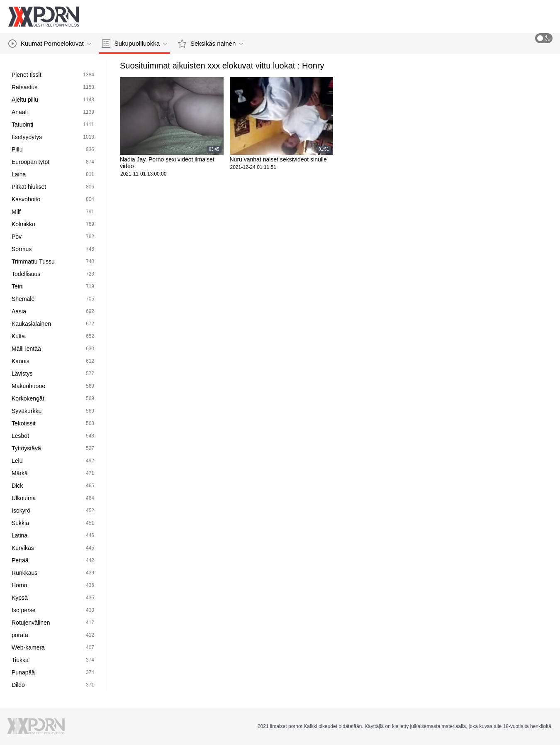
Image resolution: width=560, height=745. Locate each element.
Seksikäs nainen (211, 44)
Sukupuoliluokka (135, 44)
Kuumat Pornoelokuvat (50, 44)
